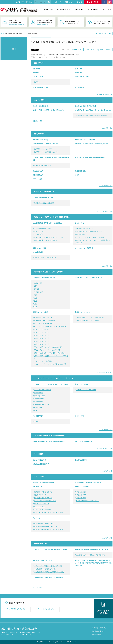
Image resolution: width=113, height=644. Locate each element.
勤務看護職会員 (38, 175)
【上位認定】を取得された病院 (45, 569)
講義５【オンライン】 (42, 341)
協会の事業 (79, 69)
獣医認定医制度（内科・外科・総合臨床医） (48, 223)
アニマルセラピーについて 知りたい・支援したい (53, 378)
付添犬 (36, 410)
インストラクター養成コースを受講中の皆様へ (50, 326)
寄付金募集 (79, 73)
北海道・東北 (39, 283)
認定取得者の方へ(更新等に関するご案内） (49, 237)
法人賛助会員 (79, 88)
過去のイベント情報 (82, 486)
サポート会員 (37, 179)
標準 (27, 2)
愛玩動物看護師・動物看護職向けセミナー (91, 231)
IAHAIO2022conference (83, 441)
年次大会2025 (37, 486)
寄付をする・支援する (82, 384)
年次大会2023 (81, 495)
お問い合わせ (97, 635)
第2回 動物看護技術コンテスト (45, 501)
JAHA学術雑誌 (38, 252)
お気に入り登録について (41, 464)
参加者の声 (38, 407)
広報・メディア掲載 (82, 77)
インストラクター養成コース (44, 323)
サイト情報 (38, 454)
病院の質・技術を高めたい (44, 191)
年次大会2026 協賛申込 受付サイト (88, 483)
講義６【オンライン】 (42, 344)
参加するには (39, 393)
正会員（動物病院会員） (41, 106)
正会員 (77, 175)
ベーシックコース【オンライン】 (46, 318)
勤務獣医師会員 (80, 171)
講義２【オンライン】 (42, 332)
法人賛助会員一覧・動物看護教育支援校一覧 (92, 116)
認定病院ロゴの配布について (43, 560)
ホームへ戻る (38, 587)
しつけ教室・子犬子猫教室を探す (44, 278)
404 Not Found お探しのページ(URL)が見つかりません (14, 49)
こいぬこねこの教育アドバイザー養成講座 (91, 237)
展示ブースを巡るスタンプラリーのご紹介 (49, 513)
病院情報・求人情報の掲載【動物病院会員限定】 (92, 144)
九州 (36, 307)
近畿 (36, 298)
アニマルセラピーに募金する (86, 390)
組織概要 (36, 73)
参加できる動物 (39, 396)
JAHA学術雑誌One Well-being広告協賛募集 (48, 577)
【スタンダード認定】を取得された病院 (48, 566)
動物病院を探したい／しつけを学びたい (50, 272)
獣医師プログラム (40, 495)
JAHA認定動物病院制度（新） (43, 197)
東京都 (36, 289)
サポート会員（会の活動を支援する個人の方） (49, 110)
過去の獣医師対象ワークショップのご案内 (49, 529)
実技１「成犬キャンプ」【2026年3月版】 (48, 347)
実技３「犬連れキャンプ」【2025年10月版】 (50, 353)
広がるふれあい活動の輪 (43, 390)
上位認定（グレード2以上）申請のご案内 (91, 555)
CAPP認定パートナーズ (42, 404)
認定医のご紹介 (39, 231)
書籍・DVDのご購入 (40, 248)
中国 (36, 301)
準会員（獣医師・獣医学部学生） (86, 106)
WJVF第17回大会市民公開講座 (43, 483)
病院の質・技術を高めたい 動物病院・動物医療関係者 (14, 22)
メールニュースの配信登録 (84, 248)
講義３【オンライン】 (42, 335)
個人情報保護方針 (81, 460)
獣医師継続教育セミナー (85, 228)
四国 (36, 304)
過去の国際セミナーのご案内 (44, 524)
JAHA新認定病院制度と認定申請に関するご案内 (91, 549)
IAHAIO (37, 421)
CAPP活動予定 (39, 399)
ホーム (2, 33)
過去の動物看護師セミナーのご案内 (46, 526)
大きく (31, 2)
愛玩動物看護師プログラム (43, 498)
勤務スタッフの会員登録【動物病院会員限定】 (91, 158)
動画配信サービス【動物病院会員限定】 (46, 144)
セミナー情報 (79, 223)
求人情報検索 (92, 10)
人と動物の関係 (38, 416)
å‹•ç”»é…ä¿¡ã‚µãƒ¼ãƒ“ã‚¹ (45, 609)
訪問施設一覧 (39, 402)
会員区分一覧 (37, 121)
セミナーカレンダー (63, 10)
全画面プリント (76, 50)
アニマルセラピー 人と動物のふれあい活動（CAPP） (51, 384)
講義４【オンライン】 (42, 338)
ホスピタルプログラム (42, 504)
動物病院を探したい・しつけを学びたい (71, 22)
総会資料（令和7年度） (41, 140)
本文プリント (90, 50)
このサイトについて (39, 460)
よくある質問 (39, 234)
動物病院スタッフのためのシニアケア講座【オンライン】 (93, 241)
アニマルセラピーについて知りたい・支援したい (99, 22)
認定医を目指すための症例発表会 (46, 240)
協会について (49, 10)
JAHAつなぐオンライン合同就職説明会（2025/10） (50, 549)
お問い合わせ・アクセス (41, 88)
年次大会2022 (81, 498)
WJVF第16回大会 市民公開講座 (88, 501)
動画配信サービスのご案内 (43, 149)
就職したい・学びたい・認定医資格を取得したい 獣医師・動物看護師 (42, 22)
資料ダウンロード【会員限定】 (86, 140)
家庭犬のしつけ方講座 (40, 312)
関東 (36, 286)
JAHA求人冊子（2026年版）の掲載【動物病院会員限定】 (51, 159)
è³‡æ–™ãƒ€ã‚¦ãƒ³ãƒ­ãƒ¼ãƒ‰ (16, 609)
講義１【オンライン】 (42, 329)
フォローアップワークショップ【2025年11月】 (50, 364)
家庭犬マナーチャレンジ (83, 312)
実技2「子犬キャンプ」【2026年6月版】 (48, 350)
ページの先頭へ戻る (106, 95)
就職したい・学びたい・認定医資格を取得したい (53, 217)
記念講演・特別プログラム (43, 492)
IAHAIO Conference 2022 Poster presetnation (49, 441)
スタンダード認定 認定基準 (44, 203)
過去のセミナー (38, 518)
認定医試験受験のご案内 (43, 228)
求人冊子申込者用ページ (43, 165)
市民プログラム (39, 507)
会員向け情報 (39, 134)
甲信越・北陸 (39, 292)
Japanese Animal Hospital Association (50, 435)
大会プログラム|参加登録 (43, 510)
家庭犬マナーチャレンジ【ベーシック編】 (91, 318)
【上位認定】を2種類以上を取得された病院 (49, 572)
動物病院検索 (79, 10)
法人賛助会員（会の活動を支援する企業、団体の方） (93, 110)
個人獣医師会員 (38, 171)
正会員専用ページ (41, 544)
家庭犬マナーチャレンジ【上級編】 (89, 321)
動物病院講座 (81, 234)
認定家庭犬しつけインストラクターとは (89, 278)
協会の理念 (36, 69)
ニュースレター (38, 77)
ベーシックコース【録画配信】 (45, 321)
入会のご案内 (106, 10)
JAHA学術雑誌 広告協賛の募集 (45, 258)
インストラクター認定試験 (43, 361)
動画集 (36, 82)
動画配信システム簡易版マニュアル (46, 152)
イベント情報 (39, 477)
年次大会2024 (81, 492)
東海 (36, 295)
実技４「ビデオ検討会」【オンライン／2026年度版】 (51, 357)
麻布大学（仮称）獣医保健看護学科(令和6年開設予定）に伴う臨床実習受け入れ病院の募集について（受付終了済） (93, 563)
